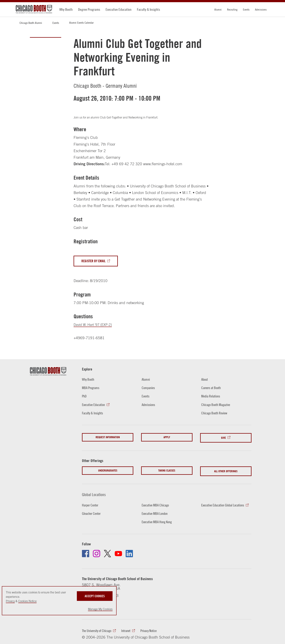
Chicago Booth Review (216, 413)
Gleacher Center (93, 511)
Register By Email (95, 261)
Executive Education (119, 9)
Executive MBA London (156, 511)
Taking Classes (167, 470)
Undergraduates (108, 470)
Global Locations (95, 492)
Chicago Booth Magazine (218, 405)
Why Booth (66, 9)
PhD (85, 397)
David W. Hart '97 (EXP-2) (95, 325)
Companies (149, 388)
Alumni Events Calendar (81, 23)
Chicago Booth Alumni (31, 23)
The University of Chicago (99, 629)
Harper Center (91, 503)
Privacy (10, 601)
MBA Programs (92, 388)
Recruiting (232, 9)
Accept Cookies (95, 595)
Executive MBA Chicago (157, 503)
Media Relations (212, 397)
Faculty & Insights (149, 9)
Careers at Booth (212, 388)
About (205, 380)
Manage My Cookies (100, 609)
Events (246, 9)
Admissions (261, 9)
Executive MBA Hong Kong (159, 520)
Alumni (218, 9)
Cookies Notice (27, 601)
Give (223, 437)
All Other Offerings (226, 470)
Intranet (131, 629)
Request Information (108, 437)
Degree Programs (89, 9)
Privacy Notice (156, 629)
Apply (167, 437)
